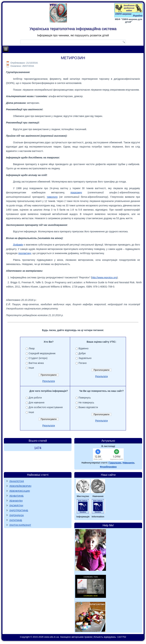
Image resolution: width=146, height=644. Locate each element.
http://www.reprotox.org (104, 277)
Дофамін (18, 245)
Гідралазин (115, 463)
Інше (31, 368)
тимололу (52, 197)
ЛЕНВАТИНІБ (16, 496)
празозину (76, 192)
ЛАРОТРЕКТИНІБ (19, 510)
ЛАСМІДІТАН (16, 506)
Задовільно (85, 358)
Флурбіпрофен (108, 467)
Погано (83, 363)
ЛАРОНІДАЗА (17, 515)
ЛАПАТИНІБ (16, 520)
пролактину (25, 253)
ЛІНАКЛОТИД (17, 481)
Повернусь (85, 398)
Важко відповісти (88, 407)
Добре (82, 353)
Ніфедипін (128, 463)
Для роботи (35, 398)
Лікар (32, 348)
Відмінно (84, 348)
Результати (49, 381)
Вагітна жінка (36, 363)
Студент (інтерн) (38, 358)
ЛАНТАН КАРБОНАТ (20, 525)
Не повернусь (86, 403)
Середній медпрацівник (42, 353)
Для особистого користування (46, 407)
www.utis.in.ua (52, 637)
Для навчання (37, 403)
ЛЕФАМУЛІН (16, 501)
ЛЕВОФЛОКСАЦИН (20, 491)
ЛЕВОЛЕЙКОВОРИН (20, 486)
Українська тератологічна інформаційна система (73, 29)
